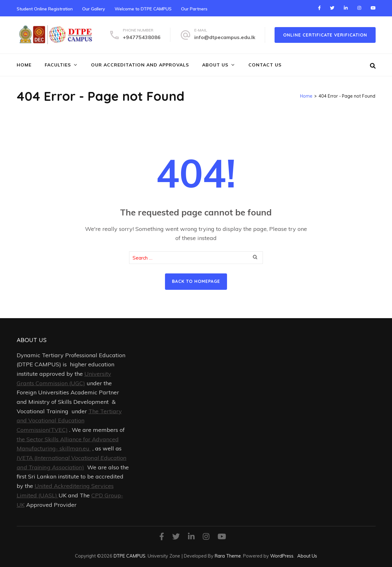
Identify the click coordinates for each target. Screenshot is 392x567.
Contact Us (265, 65)
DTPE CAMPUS (130, 556)
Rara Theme (228, 556)
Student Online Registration (45, 9)
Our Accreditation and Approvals (140, 65)
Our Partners (194, 9)
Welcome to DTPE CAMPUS (143, 9)
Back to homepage (196, 281)
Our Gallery (94, 9)
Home (24, 65)
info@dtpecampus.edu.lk (225, 37)
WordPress (282, 556)
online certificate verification (325, 35)
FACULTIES (58, 65)
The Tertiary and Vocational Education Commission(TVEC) (69, 421)
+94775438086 (142, 37)
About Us (215, 65)
